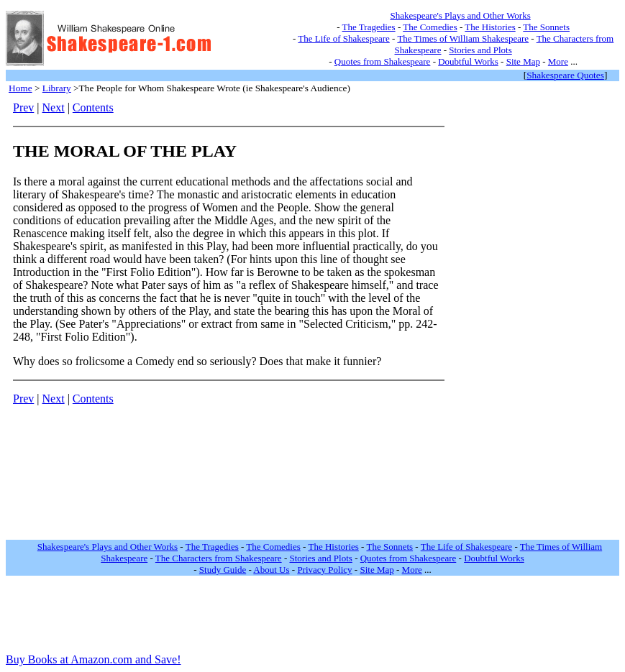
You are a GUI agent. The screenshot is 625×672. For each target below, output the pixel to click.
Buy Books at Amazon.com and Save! (93, 659)
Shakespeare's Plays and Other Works (460, 15)
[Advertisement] (498, 317)
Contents (93, 107)
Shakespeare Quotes (565, 75)
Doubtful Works (468, 61)
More (558, 61)
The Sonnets (546, 27)
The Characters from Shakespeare (219, 558)
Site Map (523, 61)
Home (20, 88)
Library (57, 88)
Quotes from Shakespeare (383, 61)
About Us (271, 570)
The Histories (490, 27)
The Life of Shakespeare (343, 38)
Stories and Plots (480, 50)
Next (54, 107)
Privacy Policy (324, 570)
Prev (23, 107)
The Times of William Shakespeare (463, 38)
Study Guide (223, 570)
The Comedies (430, 27)
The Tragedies (369, 27)
